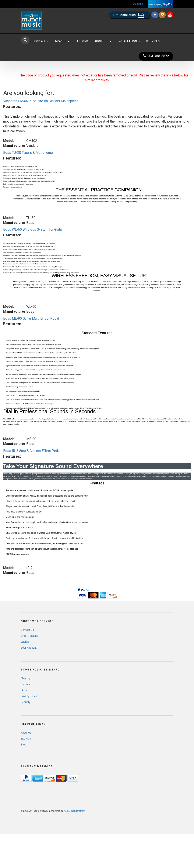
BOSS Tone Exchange (44, 404)
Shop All (41, 41)
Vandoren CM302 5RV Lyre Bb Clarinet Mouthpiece (41, 101)
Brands (62, 41)
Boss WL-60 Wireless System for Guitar (33, 229)
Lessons (82, 41)
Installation (129, 41)
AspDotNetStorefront (74, 811)
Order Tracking (29, 636)
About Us (103, 41)
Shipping (26, 678)
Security (26, 702)
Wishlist (26, 642)
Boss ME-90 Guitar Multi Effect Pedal (31, 318)
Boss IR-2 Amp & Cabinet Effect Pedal (32, 451)
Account (140, 4)
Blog (23, 745)
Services (153, 41)
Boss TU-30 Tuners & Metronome (28, 153)
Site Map (26, 739)
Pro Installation (130, 15)
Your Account (29, 648)
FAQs (24, 690)
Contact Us (27, 630)
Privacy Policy (29, 696)
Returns (25, 684)
